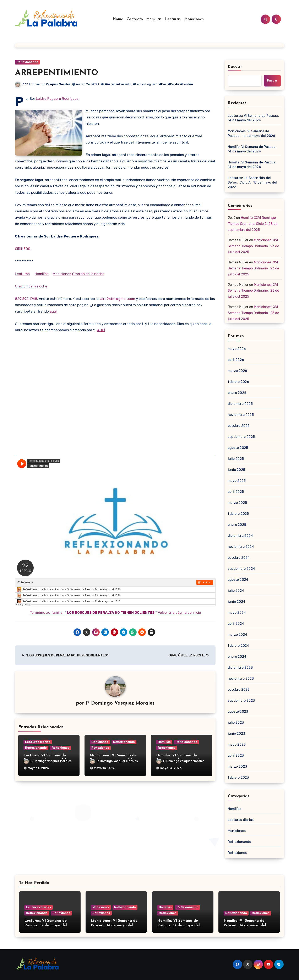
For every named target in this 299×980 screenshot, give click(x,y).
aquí (53, 311)
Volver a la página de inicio (179, 612)
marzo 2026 (237, 371)
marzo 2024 (237, 635)
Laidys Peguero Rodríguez (57, 99)
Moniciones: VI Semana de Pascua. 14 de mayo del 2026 (252, 133)
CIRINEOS (23, 249)
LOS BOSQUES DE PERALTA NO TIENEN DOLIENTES (111, 612)
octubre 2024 (239, 558)
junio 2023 (236, 733)
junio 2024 (237, 602)
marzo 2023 (237, 766)
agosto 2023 (238, 712)
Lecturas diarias (38, 742)
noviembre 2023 (241, 679)
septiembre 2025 (241, 437)
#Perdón (187, 84)
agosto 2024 (238, 580)
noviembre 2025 (241, 415)
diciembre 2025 (240, 404)
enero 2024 (237, 657)
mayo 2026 (237, 349)
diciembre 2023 (240, 668)
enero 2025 (237, 525)
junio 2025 (236, 470)
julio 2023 (236, 723)
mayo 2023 (237, 744)
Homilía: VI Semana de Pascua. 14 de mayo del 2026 (252, 149)
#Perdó (173, 84)
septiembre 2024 (241, 569)
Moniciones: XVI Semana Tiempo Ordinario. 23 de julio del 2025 (253, 246)
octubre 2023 (239, 690)
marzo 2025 (237, 503)
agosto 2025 (238, 448)
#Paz (163, 84)
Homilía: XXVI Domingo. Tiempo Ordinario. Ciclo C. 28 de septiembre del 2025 (253, 224)
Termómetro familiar (47, 612)
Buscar (235, 67)
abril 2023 (236, 755)
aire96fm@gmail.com (118, 299)
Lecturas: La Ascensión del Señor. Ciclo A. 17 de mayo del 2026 (252, 182)
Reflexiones (61, 748)
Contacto (135, 19)
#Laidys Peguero (145, 84)
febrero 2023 (238, 777)
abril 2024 (236, 624)
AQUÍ (101, 330)
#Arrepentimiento (118, 84)
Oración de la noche (88, 274)
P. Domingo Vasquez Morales (50, 84)
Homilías (154, 19)
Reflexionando (27, 62)
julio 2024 (236, 591)
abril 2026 (236, 360)
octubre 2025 (239, 426)
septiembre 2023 (241, 701)
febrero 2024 (238, 646)
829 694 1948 (26, 299)
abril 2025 (236, 492)
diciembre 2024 (240, 536)
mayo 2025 (237, 481)
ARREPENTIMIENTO (57, 73)
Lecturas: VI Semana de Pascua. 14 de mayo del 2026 (254, 118)
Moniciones (194, 19)
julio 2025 (236, 459)
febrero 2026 (238, 382)
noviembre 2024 (241, 547)
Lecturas (173, 19)
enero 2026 (237, 393)
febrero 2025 (238, 514)
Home (118, 19)
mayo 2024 (237, 613)
